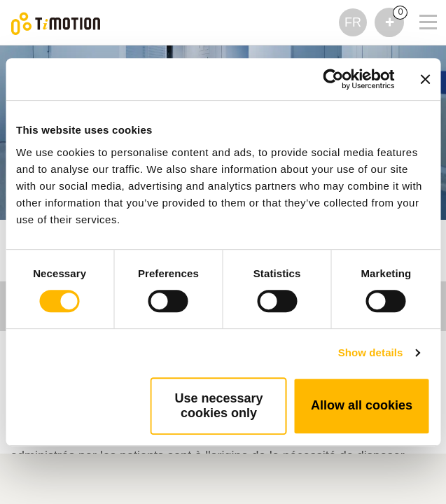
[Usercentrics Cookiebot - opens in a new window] (333, 79)
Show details (371, 352)
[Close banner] (425, 79)
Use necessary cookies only (218, 406)
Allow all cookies (362, 405)
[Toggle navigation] (419, 3)
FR (353, 22)
